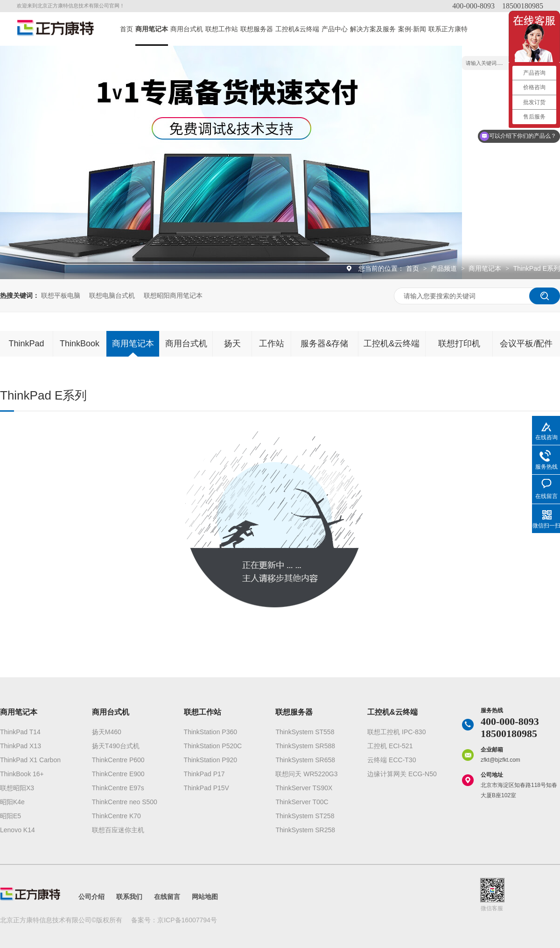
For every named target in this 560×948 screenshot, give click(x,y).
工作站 (272, 344)
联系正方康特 (448, 29)
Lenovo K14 (17, 830)
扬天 (232, 344)
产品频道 (445, 268)
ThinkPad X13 (21, 746)
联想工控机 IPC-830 (396, 732)
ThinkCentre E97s (118, 788)
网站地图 (205, 897)
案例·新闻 (412, 29)
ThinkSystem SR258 (305, 830)
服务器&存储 (324, 344)
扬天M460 (107, 732)
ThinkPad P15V (206, 788)
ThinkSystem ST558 (305, 732)
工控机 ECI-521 (390, 746)
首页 (126, 29)
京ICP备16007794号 (187, 920)
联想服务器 (257, 29)
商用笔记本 (152, 29)
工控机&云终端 (297, 29)
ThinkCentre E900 (118, 774)
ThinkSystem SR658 (305, 760)
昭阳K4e (12, 802)
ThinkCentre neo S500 (125, 802)
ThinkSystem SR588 (305, 746)
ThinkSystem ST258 (305, 816)
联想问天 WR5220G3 (306, 774)
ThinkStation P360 (210, 732)
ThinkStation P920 (210, 760)
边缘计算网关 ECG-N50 (402, 774)
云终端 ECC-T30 (392, 760)
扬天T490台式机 (116, 746)
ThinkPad (26, 344)
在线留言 (167, 897)
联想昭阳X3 (17, 788)
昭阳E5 (10, 816)
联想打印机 (459, 344)
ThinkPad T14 (20, 732)
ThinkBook (80, 344)
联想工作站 (222, 29)
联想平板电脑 (61, 295)
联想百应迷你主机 (118, 830)
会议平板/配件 (526, 344)
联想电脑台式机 (112, 295)
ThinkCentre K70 (116, 816)
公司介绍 (91, 897)
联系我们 (129, 897)
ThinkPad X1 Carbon (30, 760)
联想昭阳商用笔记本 (173, 295)
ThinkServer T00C (302, 802)
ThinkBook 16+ (22, 774)
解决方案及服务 (373, 29)
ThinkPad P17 (204, 774)
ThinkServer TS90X (304, 788)
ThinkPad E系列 (537, 268)
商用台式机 (187, 29)
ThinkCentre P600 (118, 760)
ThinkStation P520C (213, 746)
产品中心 (335, 29)
